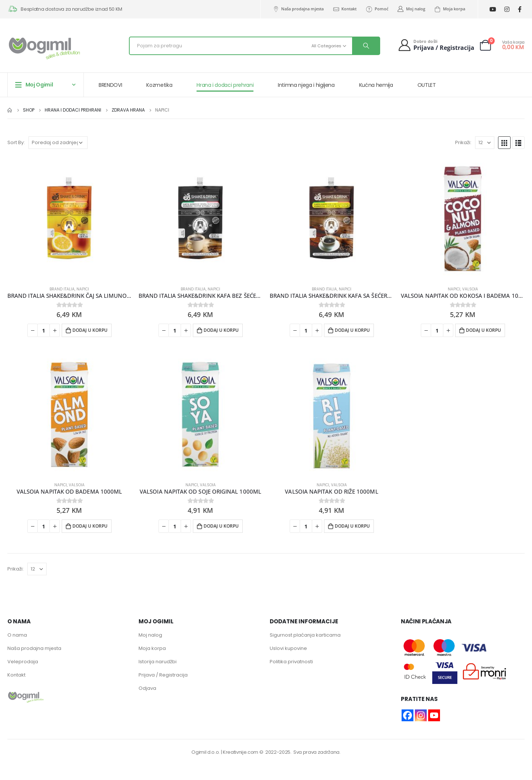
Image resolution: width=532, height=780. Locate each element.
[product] (69, 218)
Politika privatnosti (291, 662)
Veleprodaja (23, 662)
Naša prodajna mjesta (298, 9)
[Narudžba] (58, 143)
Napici (83, 289)
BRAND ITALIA (62, 289)
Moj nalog (411, 9)
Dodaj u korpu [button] (90, 330)
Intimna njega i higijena (306, 85)
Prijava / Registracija (163, 675)
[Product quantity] (44, 330)
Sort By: (16, 142)
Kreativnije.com (241, 752)
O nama (17, 635)
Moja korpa (450, 9)
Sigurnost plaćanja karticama (305, 635)
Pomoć (377, 9)
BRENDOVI (110, 85)
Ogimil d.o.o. (206, 752)
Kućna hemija (376, 85)
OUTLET (427, 85)
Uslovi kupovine (288, 648)
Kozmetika (159, 85)
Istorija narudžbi (158, 662)
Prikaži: (463, 142)
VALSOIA (470, 289)
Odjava (147, 688)
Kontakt (345, 9)
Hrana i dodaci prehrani (225, 85)
